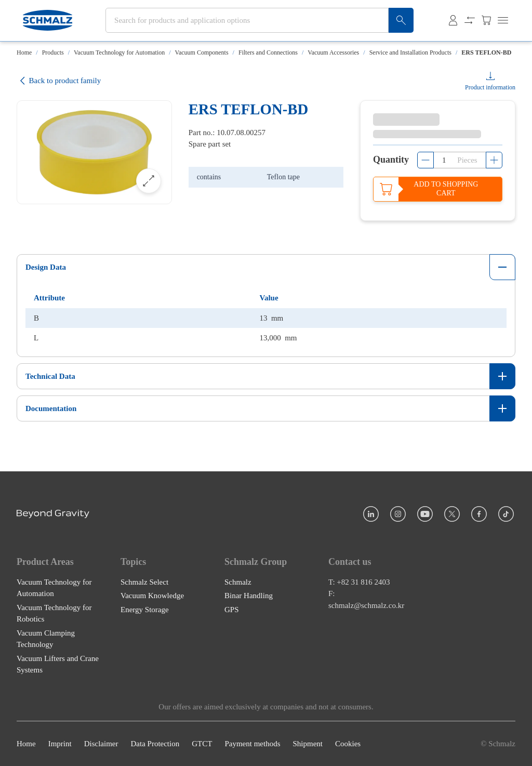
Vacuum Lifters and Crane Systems (58, 664)
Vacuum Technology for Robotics (54, 613)
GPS (232, 609)
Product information (490, 87)
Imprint (60, 744)
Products (53, 52)
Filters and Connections (268, 52)
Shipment (308, 744)
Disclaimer (101, 744)
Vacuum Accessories (333, 52)
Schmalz (238, 582)
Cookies (348, 744)
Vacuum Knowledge (152, 596)
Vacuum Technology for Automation (119, 52)
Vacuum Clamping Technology (46, 638)
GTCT (202, 744)
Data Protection (155, 744)
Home (24, 52)
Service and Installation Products (410, 52)
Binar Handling (249, 596)
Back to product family (59, 81)
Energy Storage (145, 609)
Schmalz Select (144, 582)
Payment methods (252, 744)
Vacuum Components (202, 52)
